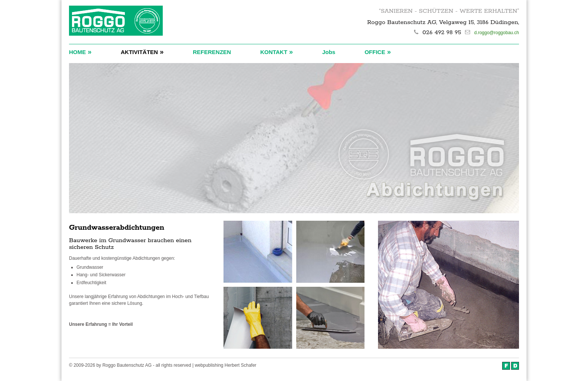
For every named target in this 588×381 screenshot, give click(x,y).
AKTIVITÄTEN (142, 52)
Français (506, 366)
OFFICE (378, 52)
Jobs (329, 52)
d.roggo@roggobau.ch (496, 33)
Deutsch (515, 366)
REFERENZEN (212, 52)
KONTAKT (277, 52)
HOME (80, 52)
